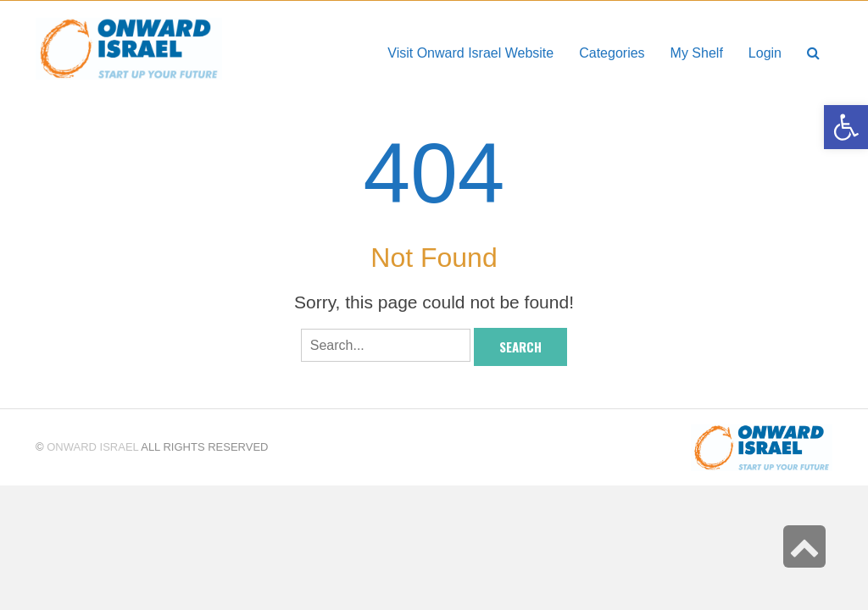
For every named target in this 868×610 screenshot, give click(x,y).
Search (520, 347)
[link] (697, 53)
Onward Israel (92, 447)
